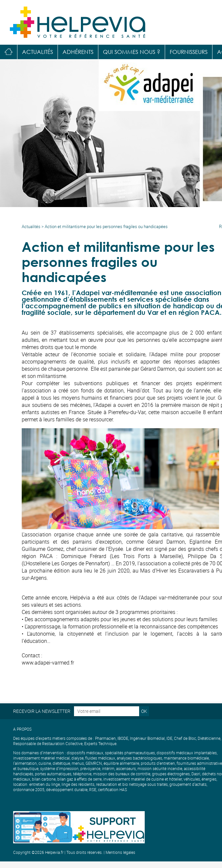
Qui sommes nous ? (132, 52)
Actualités (37, 52)
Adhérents (78, 52)
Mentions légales (120, 852)
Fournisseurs (189, 52)
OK (144, 711)
